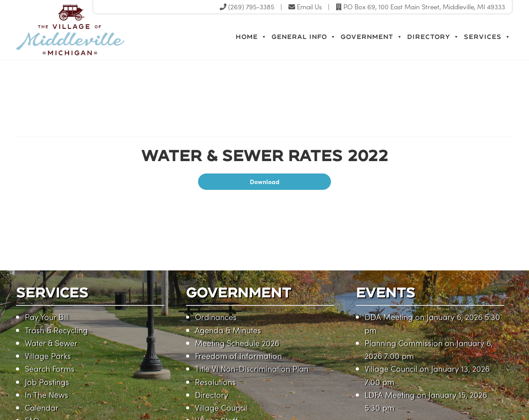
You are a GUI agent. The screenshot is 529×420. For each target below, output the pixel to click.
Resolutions (215, 382)
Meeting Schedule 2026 (237, 343)
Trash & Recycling (56, 330)
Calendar (42, 407)
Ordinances (216, 317)
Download (265, 181)
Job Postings (47, 382)
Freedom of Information (238, 356)
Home (251, 37)
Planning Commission (404, 343)
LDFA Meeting (390, 395)
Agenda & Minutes (228, 330)
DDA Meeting (389, 317)
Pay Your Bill (47, 317)
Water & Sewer (51, 343)
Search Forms (50, 368)
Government (372, 37)
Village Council (221, 407)
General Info (304, 37)
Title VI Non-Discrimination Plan (252, 368)
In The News (47, 395)
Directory (433, 37)
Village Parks (48, 356)
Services (487, 37)
